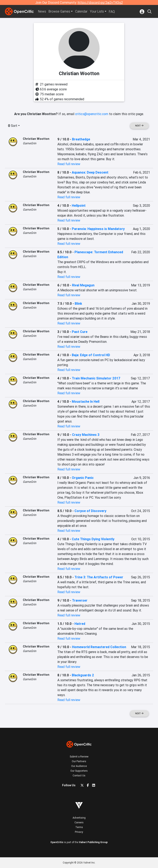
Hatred (80, 624)
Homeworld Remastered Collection (99, 647)
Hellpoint (79, 205)
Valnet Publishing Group (93, 842)
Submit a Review (79, 757)
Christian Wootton (36, 139)
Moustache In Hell (86, 401)
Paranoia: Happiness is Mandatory (98, 229)
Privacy (79, 832)
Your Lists (98, 12)
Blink (78, 303)
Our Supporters (79, 771)
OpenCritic (57, 842)
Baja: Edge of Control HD (91, 355)
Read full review (69, 164)
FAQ (113, 12)
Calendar (82, 12)
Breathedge (81, 139)
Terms (79, 827)
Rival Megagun (83, 285)
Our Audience (79, 766)
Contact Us (79, 775)
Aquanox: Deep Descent (90, 172)
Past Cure (80, 332)
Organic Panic (83, 478)
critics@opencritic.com (92, 114)
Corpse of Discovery (90, 511)
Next (139, 126)
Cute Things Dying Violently (93, 539)
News (42, 12)
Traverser (80, 600)
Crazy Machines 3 (86, 435)
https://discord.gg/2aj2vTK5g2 (100, 2)
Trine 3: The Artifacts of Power (99, 577)
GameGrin (30, 143)
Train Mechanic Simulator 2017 (96, 378)
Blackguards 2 (83, 675)
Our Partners (79, 761)
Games (60, 12)
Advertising (79, 818)
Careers (79, 822)
